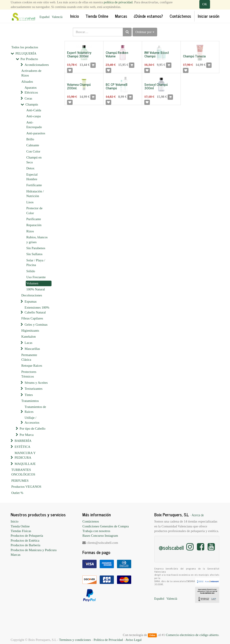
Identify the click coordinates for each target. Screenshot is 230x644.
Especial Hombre (32, 177)
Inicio (15, 521)
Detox (31, 168)
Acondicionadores (37, 65)
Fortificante (34, 185)
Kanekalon (29, 337)
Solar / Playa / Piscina (36, 263)
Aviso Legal (134, 640)
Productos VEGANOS (26, 487)
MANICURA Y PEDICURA (25, 455)
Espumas (31, 301)
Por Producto (29, 59)
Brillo (30, 139)
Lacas (29, 343)
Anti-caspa (34, 116)
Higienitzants (30, 331)
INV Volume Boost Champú (157, 54)
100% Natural (36, 289)
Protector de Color (35, 210)
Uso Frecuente (36, 277)
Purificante (34, 219)
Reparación (34, 225)
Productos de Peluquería (27, 536)
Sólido (31, 271)
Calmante (33, 145)
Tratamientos (30, 401)
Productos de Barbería (25, 545)
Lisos (30, 202)
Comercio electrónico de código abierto (192, 635)
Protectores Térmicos (29, 374)
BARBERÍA (23, 441)
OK (205, 4)
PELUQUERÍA (26, 53)
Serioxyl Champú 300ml (156, 86)
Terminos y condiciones (75, 640)
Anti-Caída (34, 110)
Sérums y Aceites (36, 383)
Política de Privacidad (108, 640)
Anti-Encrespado (34, 125)
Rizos (30, 231)
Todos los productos (25, 47)
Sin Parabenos (36, 248)
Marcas (16, 555)
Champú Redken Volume (117, 54)
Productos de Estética (25, 540)
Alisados (27, 82)
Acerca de (198, 515)
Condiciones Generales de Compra (106, 526)
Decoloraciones (32, 295)
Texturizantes (34, 389)
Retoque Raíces (32, 366)
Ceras (28, 98)
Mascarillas (32, 349)
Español (45, 17)
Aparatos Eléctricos (31, 90)
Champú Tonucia (194, 56)
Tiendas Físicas (21, 531)
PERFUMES (20, 481)
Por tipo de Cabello (32, 429)
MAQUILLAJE (25, 464)
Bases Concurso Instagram (100, 536)
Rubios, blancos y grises (37, 240)
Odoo (152, 635)
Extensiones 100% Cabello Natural (37, 310)
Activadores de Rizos (31, 73)
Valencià (57, 17)
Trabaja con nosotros (96, 531)
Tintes (29, 395)
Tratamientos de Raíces (35, 409)
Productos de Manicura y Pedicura (34, 550)
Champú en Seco (34, 160)
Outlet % (17, 493)
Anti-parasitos (36, 133)
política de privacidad (118, 2)
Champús (32, 104)
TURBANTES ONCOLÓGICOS (23, 472)
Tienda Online (20, 526)
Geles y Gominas (36, 325)
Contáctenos (91, 521)
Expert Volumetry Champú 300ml (79, 54)
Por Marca (27, 435)
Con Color (33, 151)
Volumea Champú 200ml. (79, 86)
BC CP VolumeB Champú (117, 86)
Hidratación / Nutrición (35, 194)
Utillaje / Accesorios (32, 420)
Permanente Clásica (29, 357)
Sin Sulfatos (35, 254)
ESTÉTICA (23, 447)
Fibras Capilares (32, 318)
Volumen (32, 283)
